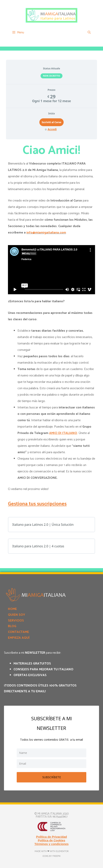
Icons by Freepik (52, 856)
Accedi (52, 129)
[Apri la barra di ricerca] (89, 33)
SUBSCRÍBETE (52, 777)
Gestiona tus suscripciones (37, 504)
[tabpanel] (51, 351)
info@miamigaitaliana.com (46, 233)
